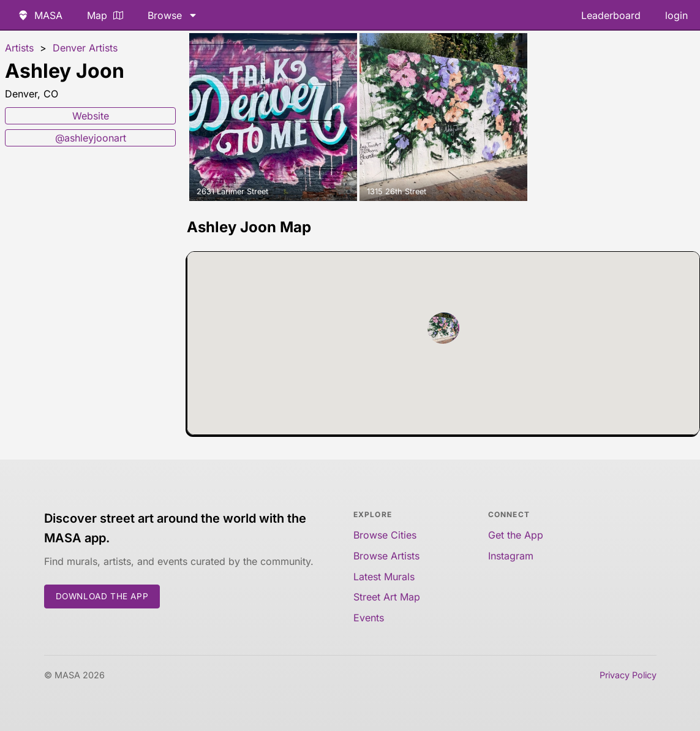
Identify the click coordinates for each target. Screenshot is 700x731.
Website (91, 116)
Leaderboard (611, 15)
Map (105, 15)
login (676, 15)
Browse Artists (386, 556)
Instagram (511, 556)
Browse (173, 15)
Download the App (102, 596)
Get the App (516, 535)
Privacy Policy (628, 675)
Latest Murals (384, 577)
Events (369, 618)
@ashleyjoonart (91, 138)
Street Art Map (387, 597)
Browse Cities (385, 535)
